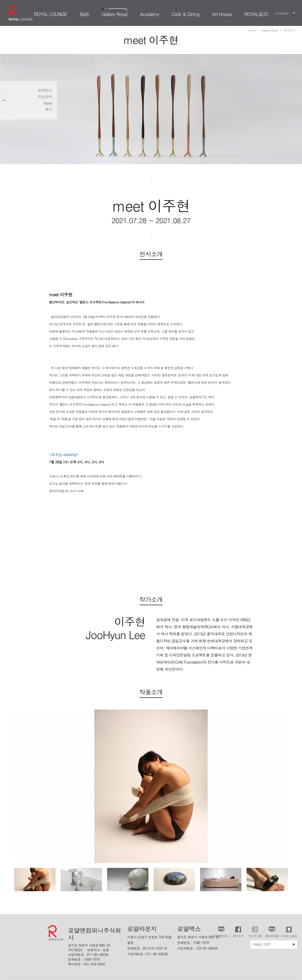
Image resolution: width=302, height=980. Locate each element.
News (48, 103)
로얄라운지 (20, 13)
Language (282, 13)
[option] (35, 880)
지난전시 (45, 97)
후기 (49, 110)
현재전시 (45, 90)
